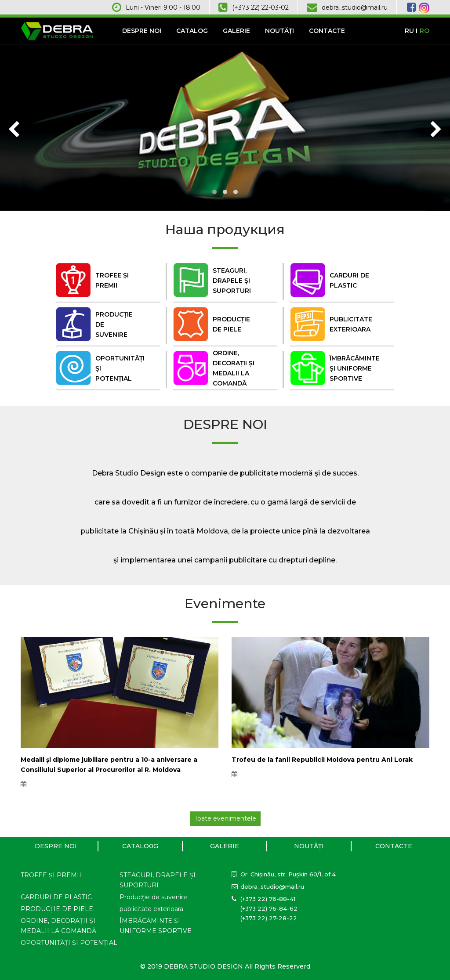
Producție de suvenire (153, 897)
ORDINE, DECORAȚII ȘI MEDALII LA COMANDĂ (58, 926)
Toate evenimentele (225, 818)
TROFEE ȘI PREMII (51, 875)
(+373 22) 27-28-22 (269, 918)
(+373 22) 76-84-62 (269, 908)
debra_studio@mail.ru (355, 7)
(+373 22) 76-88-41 (268, 899)
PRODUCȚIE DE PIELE (57, 909)
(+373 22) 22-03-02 (260, 7)
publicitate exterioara (151, 909)
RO (425, 31)
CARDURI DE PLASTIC (56, 897)
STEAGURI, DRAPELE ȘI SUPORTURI (158, 880)
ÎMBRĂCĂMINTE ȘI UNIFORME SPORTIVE (156, 926)
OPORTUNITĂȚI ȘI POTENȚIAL (69, 943)
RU (409, 31)
